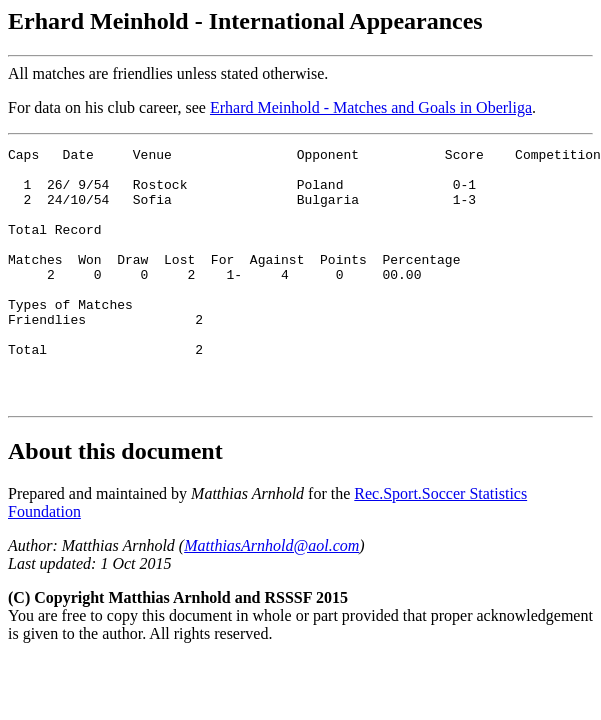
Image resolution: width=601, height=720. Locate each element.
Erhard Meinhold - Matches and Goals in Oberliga (371, 107)
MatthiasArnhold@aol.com (271, 596)
